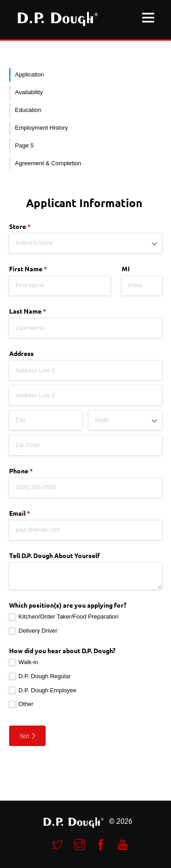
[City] (46, 421)
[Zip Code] (85, 445)
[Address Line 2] (85, 396)
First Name (41, 269)
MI (126, 269)
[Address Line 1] (85, 371)
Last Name (40, 311)
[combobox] (85, 244)
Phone (34, 471)
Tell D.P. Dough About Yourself (54, 555)
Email (32, 513)
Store (33, 227)
